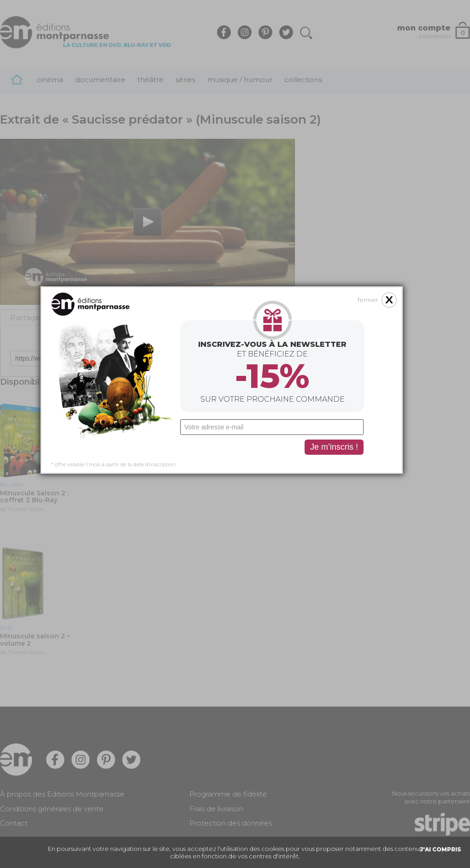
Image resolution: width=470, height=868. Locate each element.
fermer (318, 209)
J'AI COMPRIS (441, 849)
